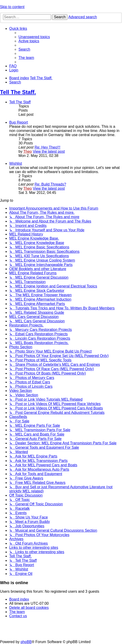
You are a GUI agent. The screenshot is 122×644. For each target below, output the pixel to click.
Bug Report (19, 122)
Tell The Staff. (18, 92)
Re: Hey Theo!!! (47, 147)
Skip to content (12, 7)
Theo (27, 151)
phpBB (26, 642)
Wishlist (16, 163)
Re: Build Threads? (50, 184)
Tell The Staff (20, 102)
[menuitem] (34, 37)
